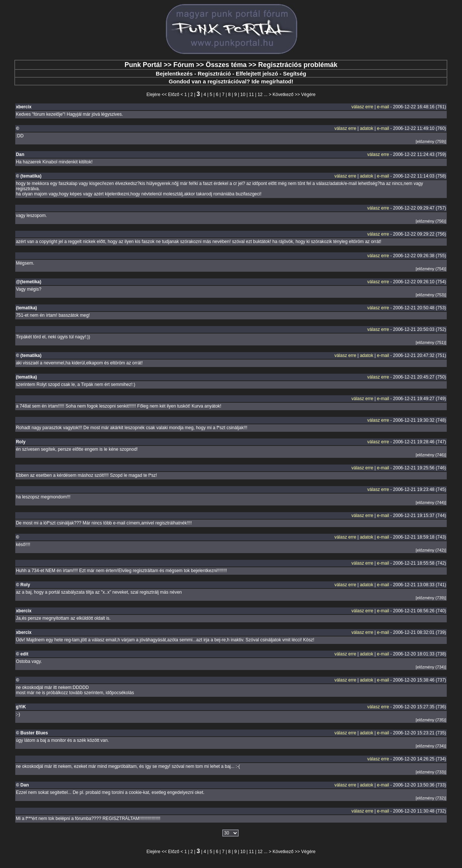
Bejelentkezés (174, 74)
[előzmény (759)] (431, 141)
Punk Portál (143, 65)
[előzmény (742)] (431, 550)
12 (260, 95)
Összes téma (226, 65)
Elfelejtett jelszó (257, 74)
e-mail (383, 107)
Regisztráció (214, 74)
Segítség (295, 74)
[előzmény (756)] (431, 221)
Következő (283, 95)
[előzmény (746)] (431, 455)
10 (243, 95)
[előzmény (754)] (431, 269)
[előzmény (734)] (431, 667)
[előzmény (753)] (431, 295)
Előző (174, 95)
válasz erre (362, 107)
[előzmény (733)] (431, 772)
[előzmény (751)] (431, 342)
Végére (309, 95)
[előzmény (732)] (431, 798)
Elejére (153, 95)
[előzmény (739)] (431, 598)
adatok (366, 128)
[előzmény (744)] (431, 502)
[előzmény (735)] (431, 720)
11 (251, 95)
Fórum (184, 65)
